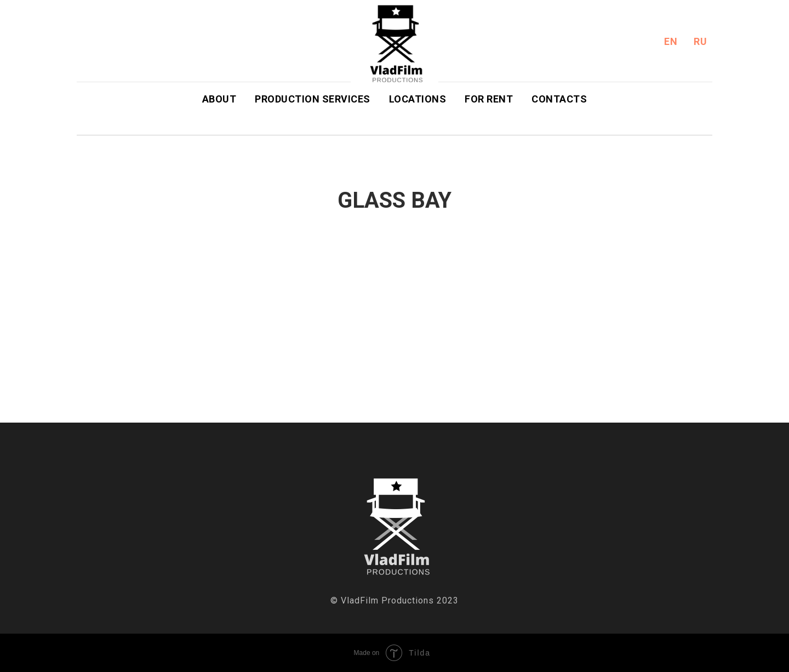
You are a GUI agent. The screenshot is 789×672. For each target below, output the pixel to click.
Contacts (559, 99)
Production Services (313, 99)
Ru (700, 41)
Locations (418, 99)
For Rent (489, 99)
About (219, 99)
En (671, 41)
